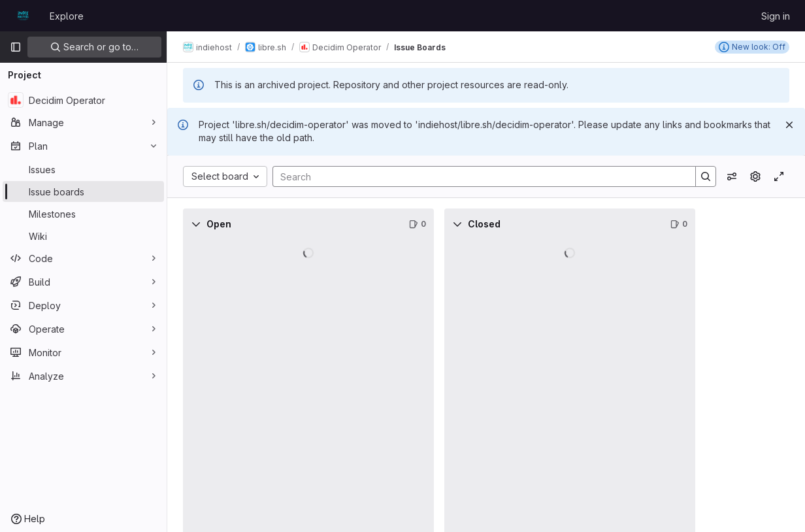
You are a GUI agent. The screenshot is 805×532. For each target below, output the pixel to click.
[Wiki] (83, 236)
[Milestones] (83, 214)
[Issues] (83, 169)
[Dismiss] (789, 125)
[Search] (478, 176)
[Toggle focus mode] (779, 176)
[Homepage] (23, 16)
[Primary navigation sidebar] (16, 47)
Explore (67, 16)
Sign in (776, 16)
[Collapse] (196, 224)
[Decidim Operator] (83, 100)
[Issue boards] (83, 191)
